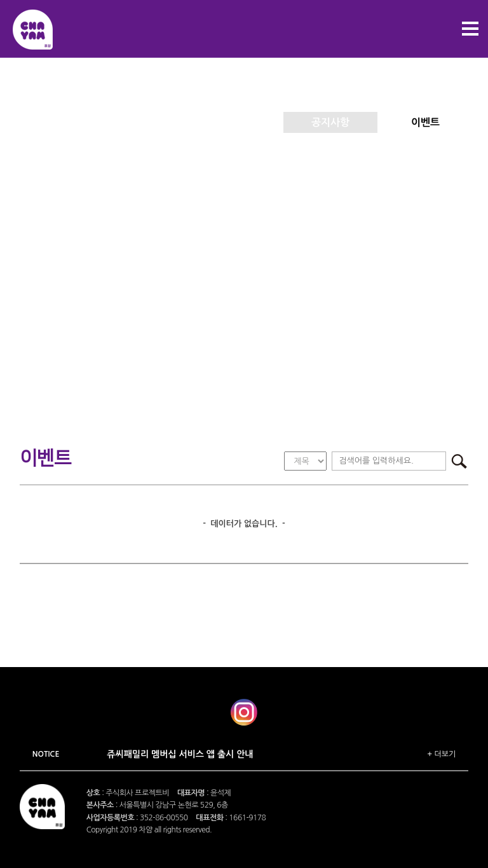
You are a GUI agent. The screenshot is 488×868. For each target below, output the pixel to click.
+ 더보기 (441, 754)
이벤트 (425, 122)
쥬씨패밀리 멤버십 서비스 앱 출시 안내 (180, 754)
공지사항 (330, 122)
